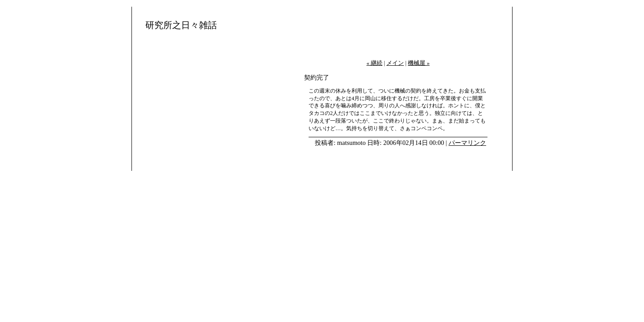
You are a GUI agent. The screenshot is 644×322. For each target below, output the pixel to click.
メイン (395, 63)
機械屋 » (419, 63)
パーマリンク (467, 143)
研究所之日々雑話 (181, 25)
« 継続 (374, 63)
